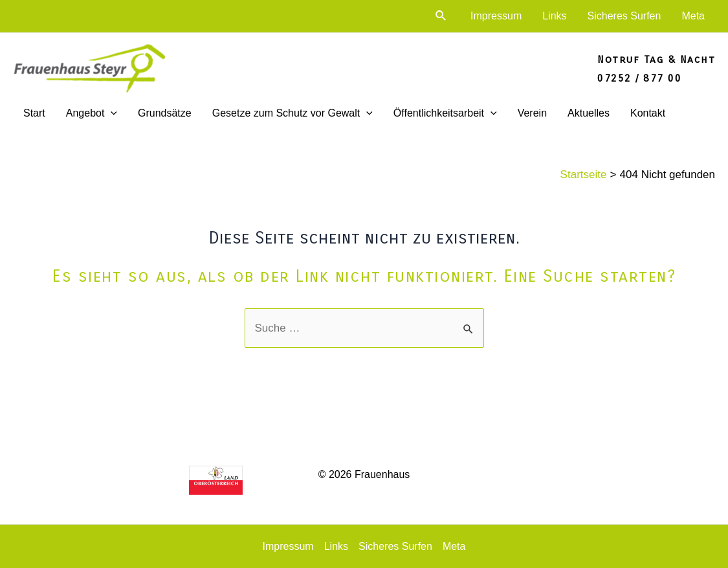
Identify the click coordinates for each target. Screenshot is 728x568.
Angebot (92, 113)
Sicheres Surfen (624, 16)
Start (34, 113)
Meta (693, 16)
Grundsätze (165, 113)
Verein (532, 113)
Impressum (496, 16)
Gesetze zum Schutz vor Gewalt (292, 113)
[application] (111, 113)
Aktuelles (589, 113)
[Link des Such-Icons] (441, 16)
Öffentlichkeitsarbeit (445, 113)
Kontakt (648, 113)
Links (554, 16)
